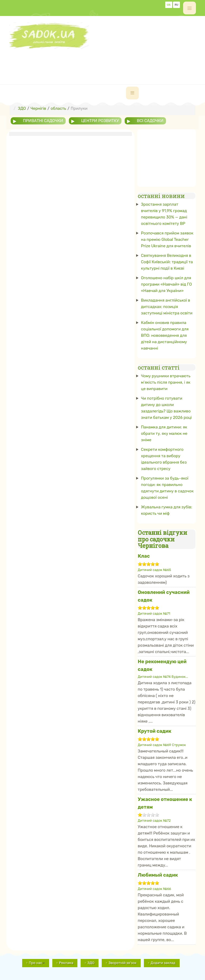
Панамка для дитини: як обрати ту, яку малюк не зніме (164, 434)
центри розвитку (100, 121)
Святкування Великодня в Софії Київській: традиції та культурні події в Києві (167, 262)
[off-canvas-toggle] (190, 8)
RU (176, 5)
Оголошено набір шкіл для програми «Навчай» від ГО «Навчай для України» (166, 284)
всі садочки (150, 121)
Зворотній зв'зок (122, 963)
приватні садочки (43, 121)
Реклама (66, 963)
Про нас (37, 963)
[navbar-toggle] (132, 93)
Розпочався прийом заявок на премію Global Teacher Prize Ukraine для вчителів (167, 240)
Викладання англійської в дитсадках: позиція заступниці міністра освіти (167, 307)
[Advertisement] (106, 61)
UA (169, 5)
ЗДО (91, 963)
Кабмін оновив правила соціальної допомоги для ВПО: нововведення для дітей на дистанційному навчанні (165, 335)
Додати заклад (163, 963)
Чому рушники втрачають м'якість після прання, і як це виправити (166, 382)
